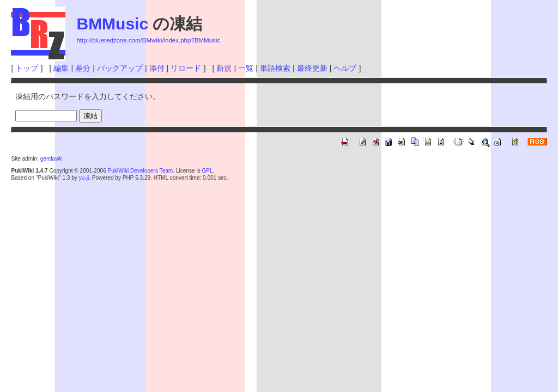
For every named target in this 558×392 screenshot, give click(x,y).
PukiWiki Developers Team (141, 171)
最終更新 (312, 68)
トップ (27, 68)
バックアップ (120, 68)
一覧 (246, 68)
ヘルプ (345, 68)
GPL (207, 171)
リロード (186, 68)
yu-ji (84, 178)
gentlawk (51, 159)
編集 (61, 68)
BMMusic (112, 24)
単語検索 (275, 68)
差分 (83, 68)
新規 (224, 68)
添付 (157, 68)
